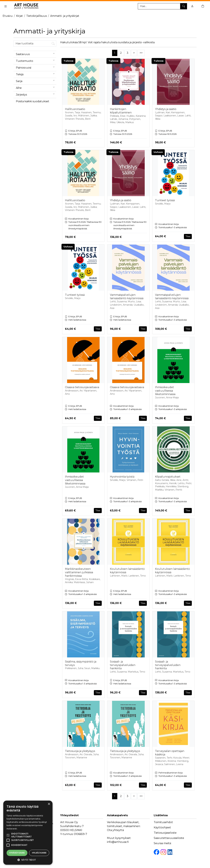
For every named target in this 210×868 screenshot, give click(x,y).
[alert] (28, 833)
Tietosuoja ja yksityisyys (80, 751)
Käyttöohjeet (162, 827)
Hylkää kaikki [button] (39, 853)
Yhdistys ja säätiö (166, 109)
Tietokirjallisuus (37, 16)
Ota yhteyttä (115, 830)
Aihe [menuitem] (36, 87)
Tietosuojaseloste (165, 833)
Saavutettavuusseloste (169, 838)
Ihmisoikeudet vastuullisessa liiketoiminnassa (165, 391)
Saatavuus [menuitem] (36, 53)
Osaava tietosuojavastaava (82, 387)
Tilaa (188, 236)
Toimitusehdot (163, 822)
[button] (28, 860)
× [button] (49, 804)
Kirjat (19, 16)
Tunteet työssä (165, 200)
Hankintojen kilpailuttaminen (121, 111)
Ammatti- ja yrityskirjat (65, 16)
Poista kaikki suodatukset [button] (33, 101)
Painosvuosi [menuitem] (36, 67)
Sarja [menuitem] (36, 80)
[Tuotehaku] (162, 6)
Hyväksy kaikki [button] (17, 853)
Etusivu (8, 16)
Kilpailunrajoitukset (168, 477)
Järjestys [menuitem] (36, 94)
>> (141, 53)
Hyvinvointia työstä (122, 477)
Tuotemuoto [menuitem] (36, 60)
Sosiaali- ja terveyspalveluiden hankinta (123, 665)
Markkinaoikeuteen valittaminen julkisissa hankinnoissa (79, 572)
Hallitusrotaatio (75, 109)
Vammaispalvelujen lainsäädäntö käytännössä (127, 297)
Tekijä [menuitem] (36, 74)
